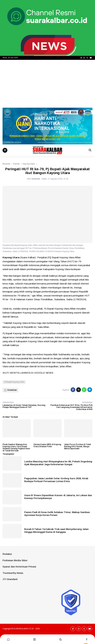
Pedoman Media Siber (15, 560)
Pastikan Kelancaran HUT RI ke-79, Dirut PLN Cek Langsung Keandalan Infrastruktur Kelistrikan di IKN (71, 407)
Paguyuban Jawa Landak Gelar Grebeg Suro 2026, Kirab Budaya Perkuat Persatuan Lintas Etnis (56, 480)
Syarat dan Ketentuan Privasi (19, 567)
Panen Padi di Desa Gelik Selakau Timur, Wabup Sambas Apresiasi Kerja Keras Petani (57, 514)
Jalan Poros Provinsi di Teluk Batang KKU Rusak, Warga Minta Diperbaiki (78, 447)
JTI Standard (10, 579)
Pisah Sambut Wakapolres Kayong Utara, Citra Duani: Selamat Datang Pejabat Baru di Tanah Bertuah (16, 448)
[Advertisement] (47, 84)
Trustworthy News (13, 573)
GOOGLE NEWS (44, 373)
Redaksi (7, 554)
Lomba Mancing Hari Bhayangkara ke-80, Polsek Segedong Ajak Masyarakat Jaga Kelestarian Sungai (58, 463)
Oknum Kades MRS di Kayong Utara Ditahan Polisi (47, 445)
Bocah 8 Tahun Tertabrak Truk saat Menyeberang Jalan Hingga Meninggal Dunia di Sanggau (56, 530)
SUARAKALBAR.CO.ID (24, 629)
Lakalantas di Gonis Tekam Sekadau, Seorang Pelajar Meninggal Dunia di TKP (24, 406)
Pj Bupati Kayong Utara (14, 382)
